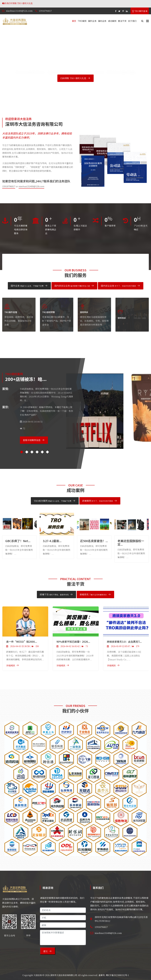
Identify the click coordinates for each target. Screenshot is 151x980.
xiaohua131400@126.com (19, 11)
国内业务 (102, 21)
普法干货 (122, 21)
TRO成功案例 (53, 501)
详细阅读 (11, 665)
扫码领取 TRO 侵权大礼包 (73, 78)
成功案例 (112, 21)
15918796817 (45, 11)
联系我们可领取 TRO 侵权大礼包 (41, 3)
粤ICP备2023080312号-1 (117, 975)
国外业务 (92, 21)
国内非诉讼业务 (72, 286)
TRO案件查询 (140, 11)
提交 (45, 951)
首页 (74, 21)
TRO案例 (82, 21)
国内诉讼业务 (118, 286)
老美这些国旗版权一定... (131, 543)
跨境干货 (54, 594)
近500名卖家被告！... (94, 541)
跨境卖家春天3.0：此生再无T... (124, 642)
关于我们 (132, 21)
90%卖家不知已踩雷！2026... (73, 642)
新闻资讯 (93, 594)
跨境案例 (98, 501)
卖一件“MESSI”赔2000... (22, 642)
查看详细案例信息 (32, 440)
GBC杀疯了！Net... (18, 541)
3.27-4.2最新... (52, 541)
